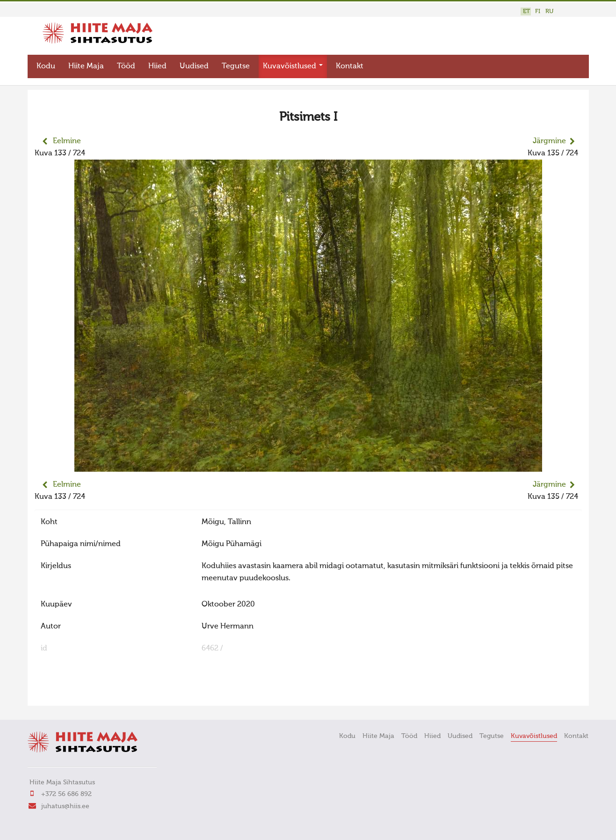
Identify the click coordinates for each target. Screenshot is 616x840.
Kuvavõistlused (293, 64)
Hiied (157, 64)
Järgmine (549, 139)
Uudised (194, 64)
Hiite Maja (86, 64)
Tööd (126, 64)
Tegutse (236, 64)
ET (526, 11)
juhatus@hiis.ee (65, 804)
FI (538, 11)
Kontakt (350, 64)
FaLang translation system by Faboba (68, 690)
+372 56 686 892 (66, 792)
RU (549, 11)
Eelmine (67, 139)
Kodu (46, 64)
